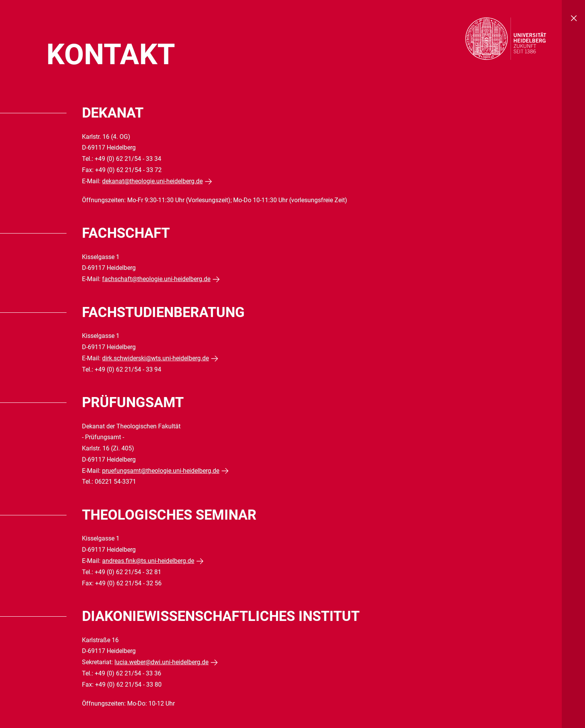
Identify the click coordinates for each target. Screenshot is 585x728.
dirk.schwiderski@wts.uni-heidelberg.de (155, 358)
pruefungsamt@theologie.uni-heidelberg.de (161, 471)
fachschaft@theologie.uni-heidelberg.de (156, 279)
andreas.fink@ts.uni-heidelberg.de (148, 561)
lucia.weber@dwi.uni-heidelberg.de (161, 662)
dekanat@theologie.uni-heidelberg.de (152, 181)
